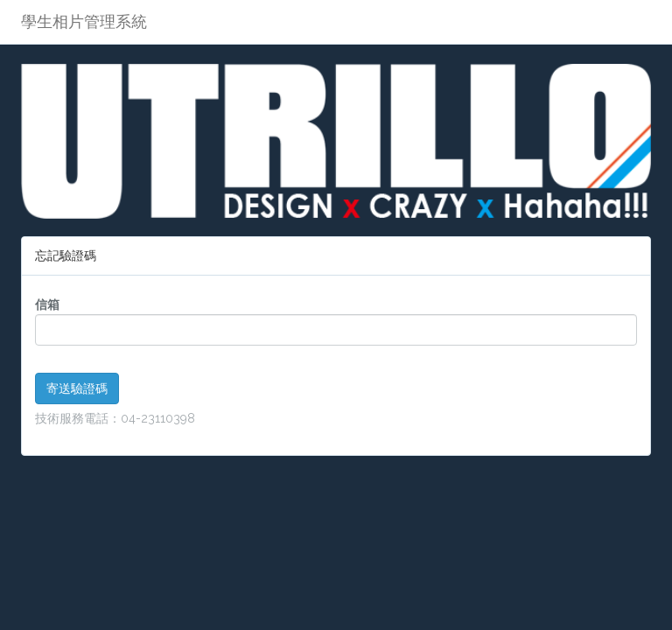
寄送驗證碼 (77, 388)
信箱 (47, 304)
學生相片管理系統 (84, 21)
